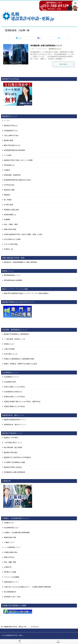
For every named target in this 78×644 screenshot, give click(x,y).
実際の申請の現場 (10, 229)
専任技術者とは (9, 165)
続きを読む (67, 64)
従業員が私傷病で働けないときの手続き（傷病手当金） (23, 402)
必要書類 (7, 219)
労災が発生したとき (11, 354)
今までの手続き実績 (11, 244)
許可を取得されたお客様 (12, 239)
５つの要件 (8, 155)
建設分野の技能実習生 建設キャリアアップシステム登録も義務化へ (27, 293)
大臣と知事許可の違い (12, 135)
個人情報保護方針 (10, 592)
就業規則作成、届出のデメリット (15, 425)
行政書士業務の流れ (11, 552)
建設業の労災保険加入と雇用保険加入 (17, 334)
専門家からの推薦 (10, 572)
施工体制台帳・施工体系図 (13, 447)
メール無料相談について (12, 547)
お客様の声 (8, 567)
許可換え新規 (9, 205)
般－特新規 (8, 200)
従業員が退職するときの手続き (15, 406)
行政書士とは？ (9, 523)
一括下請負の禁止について (13, 442)
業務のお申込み (9, 557)
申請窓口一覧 (9, 249)
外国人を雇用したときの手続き (15, 387)
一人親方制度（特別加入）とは (15, 339)
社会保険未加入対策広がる (13, 392)
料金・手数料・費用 (11, 224)
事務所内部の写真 (10, 537)
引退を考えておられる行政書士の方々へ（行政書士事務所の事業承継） (28, 587)
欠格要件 (7, 170)
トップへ (7, 121)
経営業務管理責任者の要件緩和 (15, 150)
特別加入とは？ (9, 344)
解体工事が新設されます (12, 145)
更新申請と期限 (9, 190)
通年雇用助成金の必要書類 (13, 280)
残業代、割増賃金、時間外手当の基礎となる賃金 (21, 364)
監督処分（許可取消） (12, 438)
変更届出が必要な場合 (12, 210)
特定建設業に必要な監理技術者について (46, 46)
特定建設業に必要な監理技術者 (15, 472)
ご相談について (9, 542)
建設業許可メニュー (55, 49)
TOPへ (59, 641)
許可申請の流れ (9, 185)
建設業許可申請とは (11, 126)
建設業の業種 (9, 140)
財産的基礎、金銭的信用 (12, 175)
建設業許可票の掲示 (11, 452)
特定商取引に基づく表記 (12, 597)
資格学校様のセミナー (12, 582)
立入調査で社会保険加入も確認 (15, 462)
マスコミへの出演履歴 (12, 577)
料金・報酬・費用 (10, 562)
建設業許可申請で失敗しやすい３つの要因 (18, 160)
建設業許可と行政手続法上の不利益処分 (18, 457)
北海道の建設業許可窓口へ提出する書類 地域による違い (24, 234)
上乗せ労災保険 (9, 349)
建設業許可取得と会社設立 (13, 467)
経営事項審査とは (10, 215)
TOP (15, 627)
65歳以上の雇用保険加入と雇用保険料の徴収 (19, 359)
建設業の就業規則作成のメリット (15, 420)
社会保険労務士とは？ (12, 528)
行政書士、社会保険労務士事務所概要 (17, 532)
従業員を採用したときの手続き (15, 397)
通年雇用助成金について (12, 275)
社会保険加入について (12, 377)
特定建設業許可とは (11, 131)
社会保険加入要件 (10, 382)
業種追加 (7, 195)
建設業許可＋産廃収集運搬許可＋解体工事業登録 (21, 262)
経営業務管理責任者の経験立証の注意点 (18, 180)
